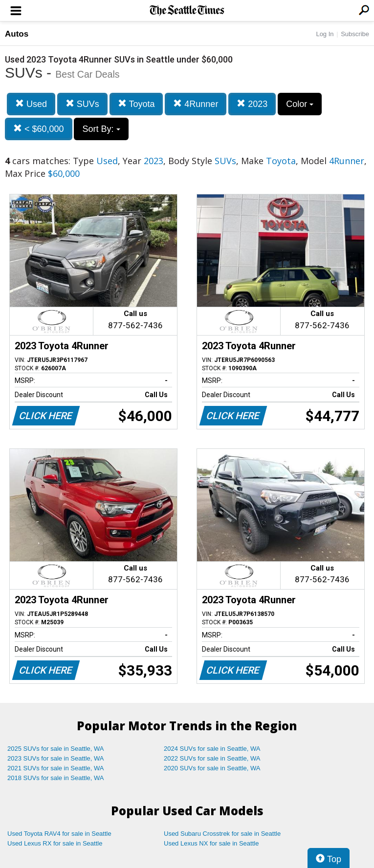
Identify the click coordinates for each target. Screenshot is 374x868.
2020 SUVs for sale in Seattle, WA (212, 768)
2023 (252, 104)
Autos (17, 34)
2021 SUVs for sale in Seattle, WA (56, 768)
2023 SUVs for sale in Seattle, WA (56, 758)
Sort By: (101, 129)
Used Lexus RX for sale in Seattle (55, 843)
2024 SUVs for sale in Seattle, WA (212, 749)
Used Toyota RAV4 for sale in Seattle (59, 834)
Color (300, 104)
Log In (325, 34)
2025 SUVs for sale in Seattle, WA (56, 749)
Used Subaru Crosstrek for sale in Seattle (222, 834)
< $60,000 (39, 129)
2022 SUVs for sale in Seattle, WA (212, 758)
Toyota (136, 104)
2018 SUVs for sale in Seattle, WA (56, 778)
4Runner (196, 104)
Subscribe (355, 34)
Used (31, 104)
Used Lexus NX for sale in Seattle (211, 843)
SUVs (82, 104)
